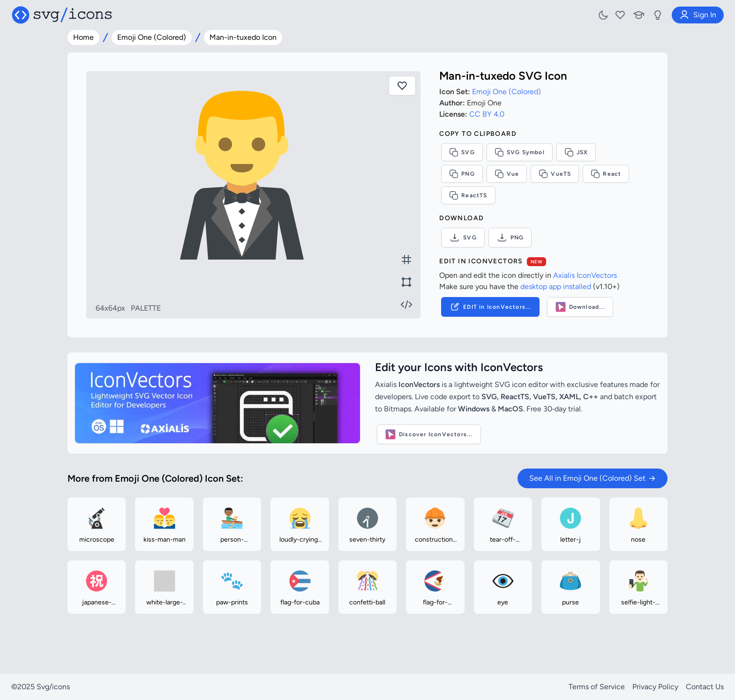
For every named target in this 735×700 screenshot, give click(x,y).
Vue (507, 174)
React (606, 174)
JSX (576, 152)
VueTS (555, 174)
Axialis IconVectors (585, 275)
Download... (580, 307)
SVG (462, 152)
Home (83, 37)
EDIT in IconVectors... (490, 307)
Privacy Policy (655, 687)
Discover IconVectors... (429, 434)
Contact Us (705, 687)
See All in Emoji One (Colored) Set (592, 478)
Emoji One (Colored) (152, 37)
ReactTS (468, 195)
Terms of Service (597, 687)
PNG (462, 174)
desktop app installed (556, 287)
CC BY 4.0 (487, 114)
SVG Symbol (520, 152)
